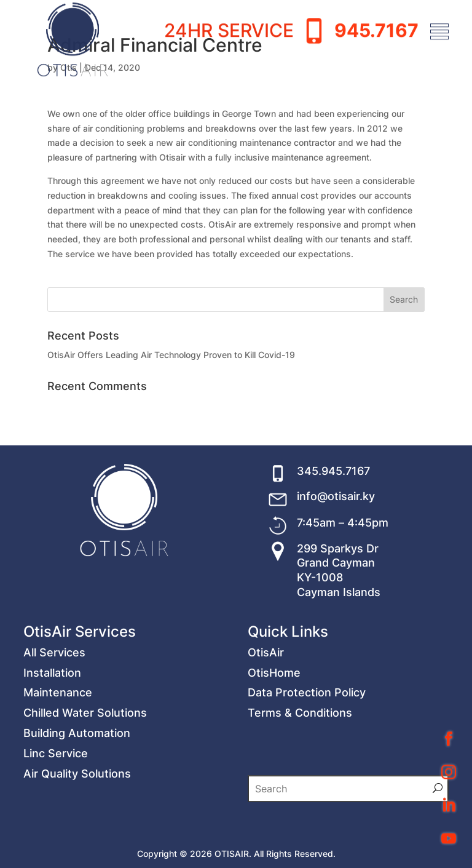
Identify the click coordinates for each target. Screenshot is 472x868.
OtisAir (266, 731)
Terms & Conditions (300, 792)
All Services (54, 731)
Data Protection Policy (307, 772)
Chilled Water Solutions (85, 792)
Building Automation (77, 812)
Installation (52, 751)
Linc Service (56, 832)
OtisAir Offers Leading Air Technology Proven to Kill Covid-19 (171, 355)
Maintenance (58, 772)
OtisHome (274, 751)
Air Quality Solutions (77, 852)
